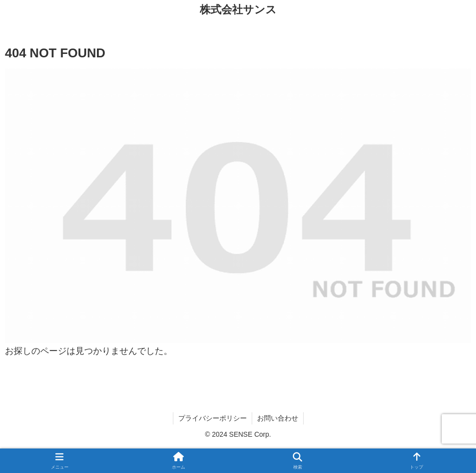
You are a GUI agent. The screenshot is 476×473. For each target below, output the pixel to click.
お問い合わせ (278, 418)
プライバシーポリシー (213, 418)
